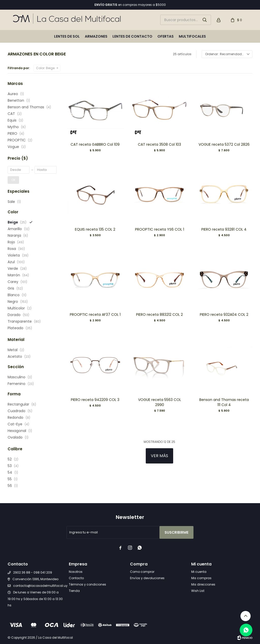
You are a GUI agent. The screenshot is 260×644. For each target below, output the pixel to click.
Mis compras (201, 578)
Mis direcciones (203, 584)
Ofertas (166, 36)
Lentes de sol (67, 36)
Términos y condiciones (87, 584)
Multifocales (192, 36)
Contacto (76, 578)
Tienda (74, 591)
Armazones (96, 36)
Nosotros (76, 572)
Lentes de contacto (132, 36)
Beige (45, 68)
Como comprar (142, 572)
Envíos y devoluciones (147, 578)
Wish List (198, 591)
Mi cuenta (199, 572)
